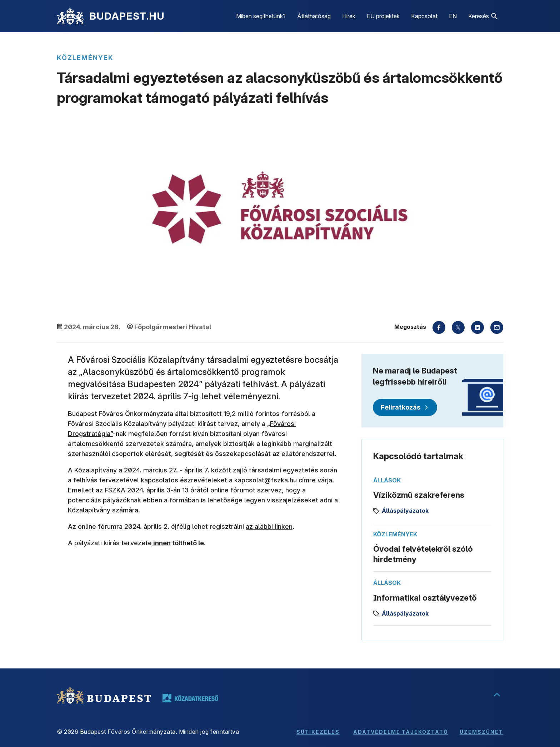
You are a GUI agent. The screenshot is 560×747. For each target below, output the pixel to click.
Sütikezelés (318, 732)
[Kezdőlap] (70, 16)
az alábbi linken (269, 527)
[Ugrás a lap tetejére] (497, 695)
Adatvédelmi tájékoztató (401, 732)
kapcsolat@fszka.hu (266, 480)
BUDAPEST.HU (127, 16)
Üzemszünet (481, 732)
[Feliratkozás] (405, 407)
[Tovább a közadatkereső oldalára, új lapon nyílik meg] (190, 698)
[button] (483, 16)
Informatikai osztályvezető (425, 598)
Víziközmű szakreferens (419, 495)
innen (161, 543)
